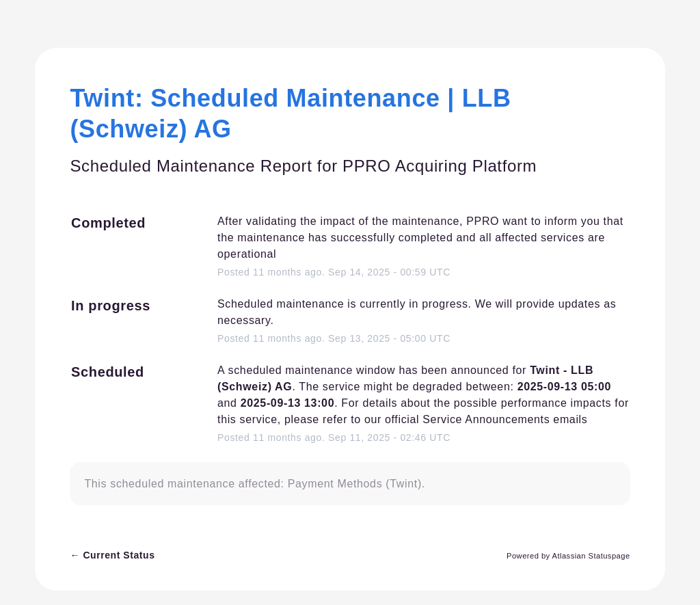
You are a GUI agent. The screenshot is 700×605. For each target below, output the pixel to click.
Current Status (112, 555)
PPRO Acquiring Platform (440, 166)
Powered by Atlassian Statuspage (568, 556)
